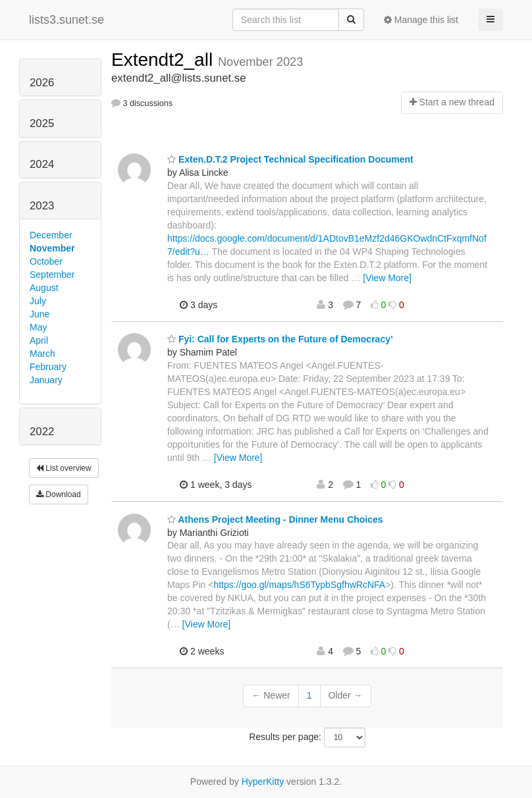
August (44, 288)
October (46, 261)
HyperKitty (263, 782)
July (38, 301)
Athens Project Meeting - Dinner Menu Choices (275, 519)
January (46, 380)
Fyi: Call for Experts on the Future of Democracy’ (280, 339)
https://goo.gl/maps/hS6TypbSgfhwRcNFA (299, 585)
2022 (42, 432)
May (38, 327)
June (40, 314)
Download (59, 494)
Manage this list (421, 20)
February (48, 367)
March (42, 354)
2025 (42, 123)
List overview (64, 468)
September (52, 275)
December (51, 235)
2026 (42, 83)
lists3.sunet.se (66, 20)
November (52, 248)
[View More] (387, 278)
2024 (42, 164)
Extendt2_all (165, 60)
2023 (42, 206)
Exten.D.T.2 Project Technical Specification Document (290, 159)
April (39, 340)
